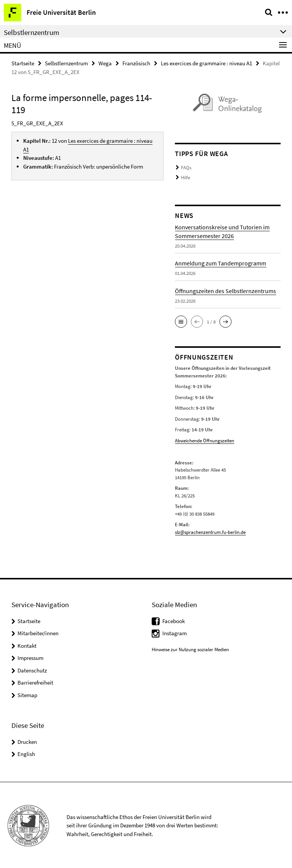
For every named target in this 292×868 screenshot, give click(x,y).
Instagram (175, 632)
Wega (105, 63)
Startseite (23, 63)
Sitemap (27, 694)
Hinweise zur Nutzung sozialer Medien (190, 648)
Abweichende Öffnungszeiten (205, 440)
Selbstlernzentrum (66, 63)
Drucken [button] (27, 741)
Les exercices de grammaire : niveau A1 (206, 63)
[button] (181, 321)
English (26, 753)
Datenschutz (32, 669)
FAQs (186, 168)
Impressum (30, 657)
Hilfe (186, 177)
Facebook (174, 620)
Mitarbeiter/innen (38, 632)
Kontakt (27, 645)
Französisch (136, 63)
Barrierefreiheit (35, 681)
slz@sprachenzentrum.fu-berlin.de (210, 531)
